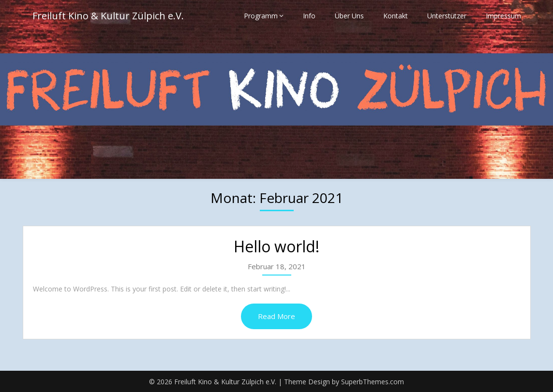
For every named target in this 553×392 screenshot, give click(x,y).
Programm (261, 16)
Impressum (503, 16)
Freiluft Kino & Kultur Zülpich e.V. (108, 16)
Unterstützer (447, 16)
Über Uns (349, 16)
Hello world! (276, 246)
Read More (276, 316)
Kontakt (396, 16)
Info (309, 16)
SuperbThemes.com (373, 382)
